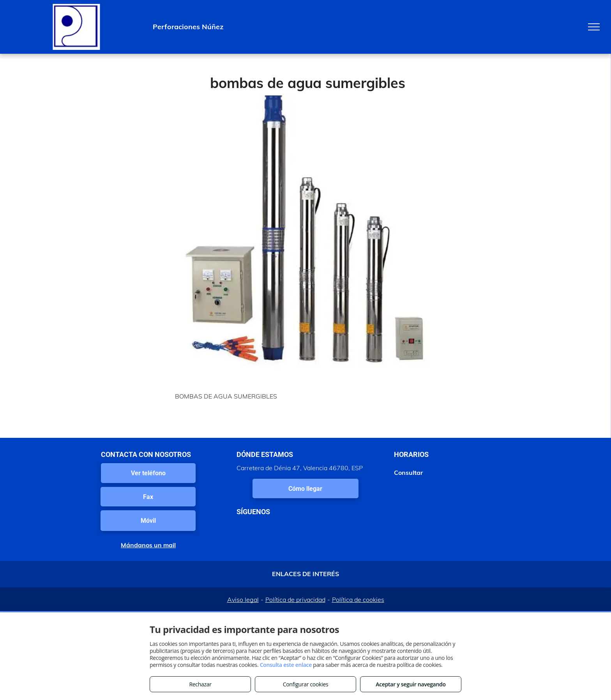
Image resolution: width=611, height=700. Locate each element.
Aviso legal (243, 599)
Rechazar (200, 684)
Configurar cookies (306, 684)
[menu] (594, 27)
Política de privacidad (295, 599)
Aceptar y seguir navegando (411, 684)
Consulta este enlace (286, 665)
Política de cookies (358, 599)
